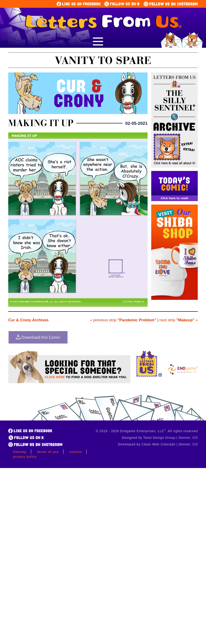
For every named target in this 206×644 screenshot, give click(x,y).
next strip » (179, 320)
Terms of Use (48, 452)
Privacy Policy (25, 456)
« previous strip (123, 320)
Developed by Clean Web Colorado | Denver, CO (158, 444)
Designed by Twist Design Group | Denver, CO (160, 438)
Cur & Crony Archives (28, 320)
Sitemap (20, 452)
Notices (76, 452)
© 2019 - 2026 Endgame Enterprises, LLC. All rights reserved (147, 431)
